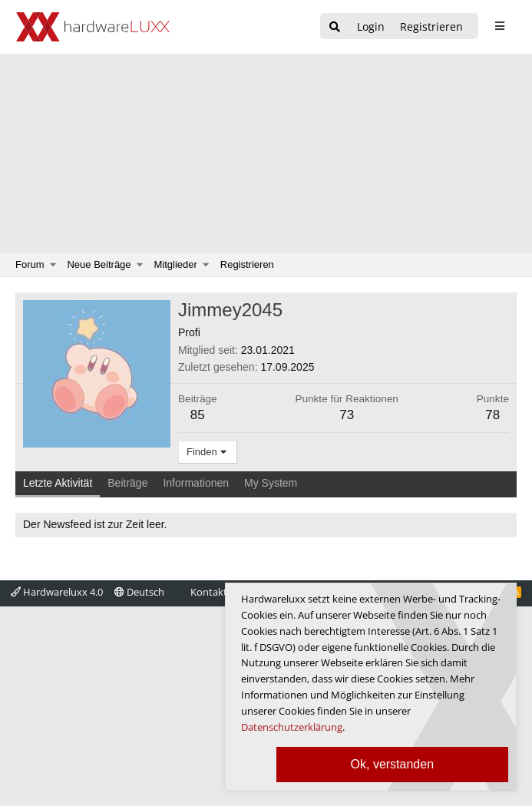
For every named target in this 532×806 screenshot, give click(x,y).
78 (492, 415)
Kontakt (209, 592)
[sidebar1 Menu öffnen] (499, 26)
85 (198, 415)
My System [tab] (271, 483)
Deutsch (139, 592)
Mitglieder (176, 264)
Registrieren (247, 264)
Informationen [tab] (196, 483)
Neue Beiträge (99, 264)
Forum (30, 264)
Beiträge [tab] (127, 483)
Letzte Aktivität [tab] (58, 483)
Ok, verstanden (393, 764)
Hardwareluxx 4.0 (57, 592)
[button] (53, 265)
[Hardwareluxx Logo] (93, 27)
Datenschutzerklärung (292, 727)
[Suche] (335, 27)
